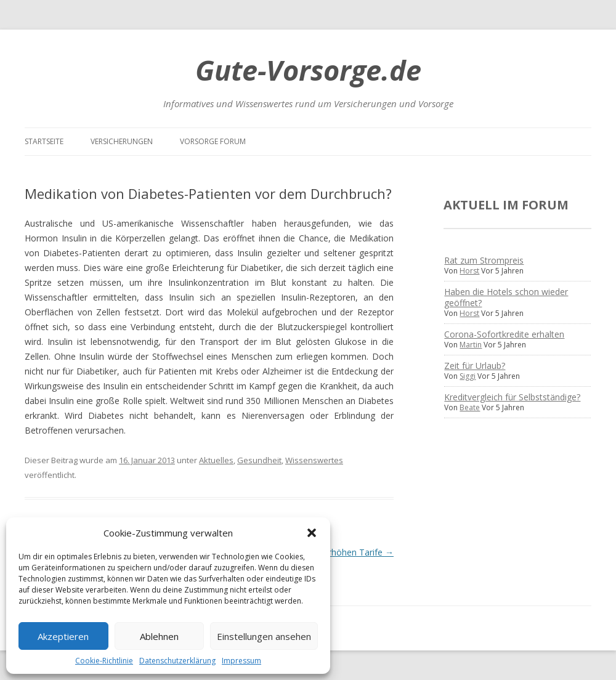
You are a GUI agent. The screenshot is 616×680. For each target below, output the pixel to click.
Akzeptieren (63, 636)
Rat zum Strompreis (484, 260)
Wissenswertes (314, 460)
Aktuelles (216, 460)
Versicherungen (122, 141)
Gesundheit (259, 460)
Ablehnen (159, 636)
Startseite (44, 141)
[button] (312, 533)
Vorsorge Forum (213, 141)
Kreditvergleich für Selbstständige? (512, 397)
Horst (469, 271)
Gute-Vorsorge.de (308, 70)
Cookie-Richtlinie (104, 661)
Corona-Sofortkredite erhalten (504, 334)
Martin (471, 345)
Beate (470, 407)
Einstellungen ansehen (264, 636)
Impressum (241, 661)
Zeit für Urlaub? (475, 366)
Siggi (468, 376)
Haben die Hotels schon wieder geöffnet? (506, 297)
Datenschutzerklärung (177, 661)
